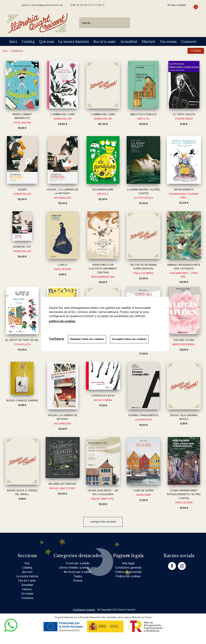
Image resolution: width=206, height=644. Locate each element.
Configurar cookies (84, 610)
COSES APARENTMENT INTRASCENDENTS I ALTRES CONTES (184, 494)
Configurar (57, 339)
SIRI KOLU (103, 194)
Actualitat (129, 42)
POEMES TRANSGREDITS (143, 415)
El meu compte (177, 5)
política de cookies (62, 321)
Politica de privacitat (128, 572)
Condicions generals (128, 567)
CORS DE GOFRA (143, 490)
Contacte (189, 42)
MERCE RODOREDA (184, 344)
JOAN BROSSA (143, 420)
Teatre (78, 576)
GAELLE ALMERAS (143, 273)
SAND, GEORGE (63, 269)
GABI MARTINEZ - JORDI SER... (184, 275)
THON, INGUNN (22, 123)
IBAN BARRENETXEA (103, 277)
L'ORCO (63, 265)
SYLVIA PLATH (22, 344)
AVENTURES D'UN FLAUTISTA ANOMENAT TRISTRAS (103, 269)
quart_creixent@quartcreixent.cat (42, 5)
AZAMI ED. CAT (22, 247)
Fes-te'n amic (105, 42)
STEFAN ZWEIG (184, 119)
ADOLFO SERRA (103, 400)
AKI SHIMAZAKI (63, 198)
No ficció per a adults (78, 572)
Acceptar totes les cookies (130, 339)
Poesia (78, 580)
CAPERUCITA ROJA (103, 395)
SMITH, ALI (143, 119)
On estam (168, 42)
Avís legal (128, 563)
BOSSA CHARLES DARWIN (22, 400)
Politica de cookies (128, 576)
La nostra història (74, 42)
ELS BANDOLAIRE (103, 189)
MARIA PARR (143, 495)
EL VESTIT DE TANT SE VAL (22, 340)
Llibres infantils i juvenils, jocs (78, 567)
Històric (149, 42)
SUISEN (22, 189)
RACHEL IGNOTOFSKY (63, 488)
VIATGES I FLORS (184, 340)
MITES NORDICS (184, 189)
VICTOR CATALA (143, 198)
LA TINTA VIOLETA (184, 114)
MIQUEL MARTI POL (103, 499)
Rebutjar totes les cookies (87, 339)
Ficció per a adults (78, 563)
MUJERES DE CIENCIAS (63, 484)
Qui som (46, 42)
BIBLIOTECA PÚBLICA (143, 114)
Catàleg (28, 42)
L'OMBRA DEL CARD (63, 114)
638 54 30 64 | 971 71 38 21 (87, 5)
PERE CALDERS (184, 502)
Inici (13, 42)
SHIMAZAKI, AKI (63, 119)
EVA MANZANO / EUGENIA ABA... (184, 196)
